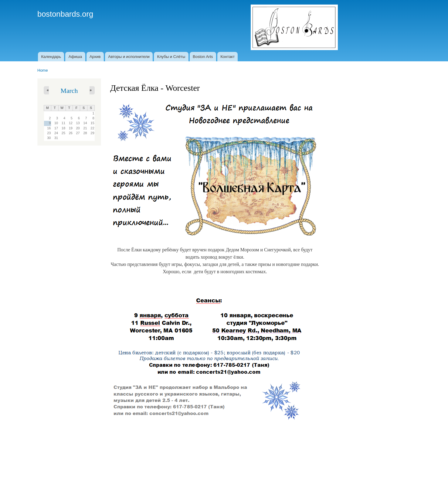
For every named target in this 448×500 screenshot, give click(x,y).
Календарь (51, 57)
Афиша (75, 57)
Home (43, 70)
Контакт (227, 57)
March (69, 91)
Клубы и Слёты (171, 57)
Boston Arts (203, 57)
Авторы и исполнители (129, 57)
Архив (95, 57)
